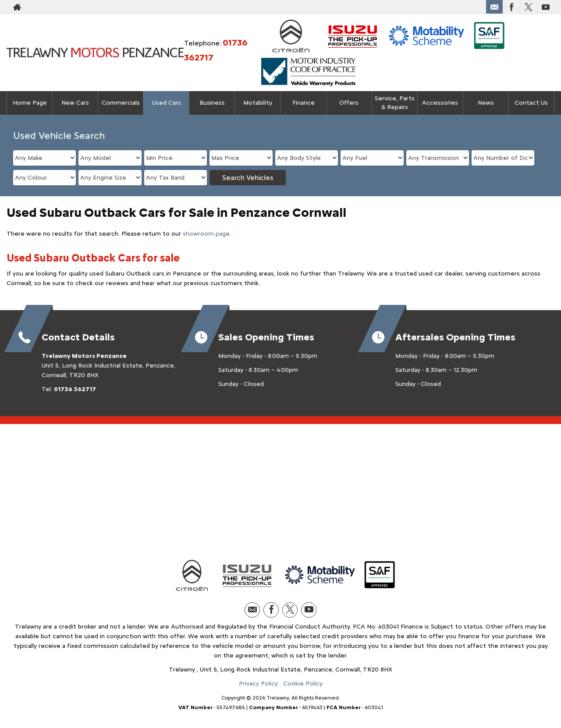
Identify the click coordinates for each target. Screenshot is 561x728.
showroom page (206, 234)
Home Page (30, 103)
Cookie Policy (303, 684)
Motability (258, 103)
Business (212, 103)
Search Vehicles (248, 178)
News (486, 103)
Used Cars (167, 103)
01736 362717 (75, 389)
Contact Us (531, 103)
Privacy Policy (258, 684)
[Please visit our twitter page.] (528, 7)
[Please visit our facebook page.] (511, 7)
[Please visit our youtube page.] (545, 7)
